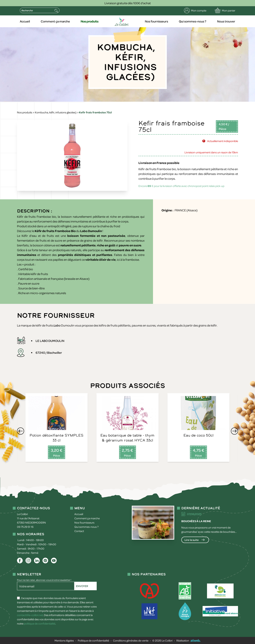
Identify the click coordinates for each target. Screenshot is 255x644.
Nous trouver (226, 21)
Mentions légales (64, 640)
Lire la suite (192, 540)
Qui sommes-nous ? (193, 21)
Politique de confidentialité (93, 640)
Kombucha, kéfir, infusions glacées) (56, 112)
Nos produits (90, 21)
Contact (79, 531)
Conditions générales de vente (131, 640)
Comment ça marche (55, 21)
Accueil (25, 21)
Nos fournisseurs (156, 21)
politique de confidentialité (40, 623)
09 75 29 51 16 (25, 527)
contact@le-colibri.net (30, 615)
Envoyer (82, 586)
